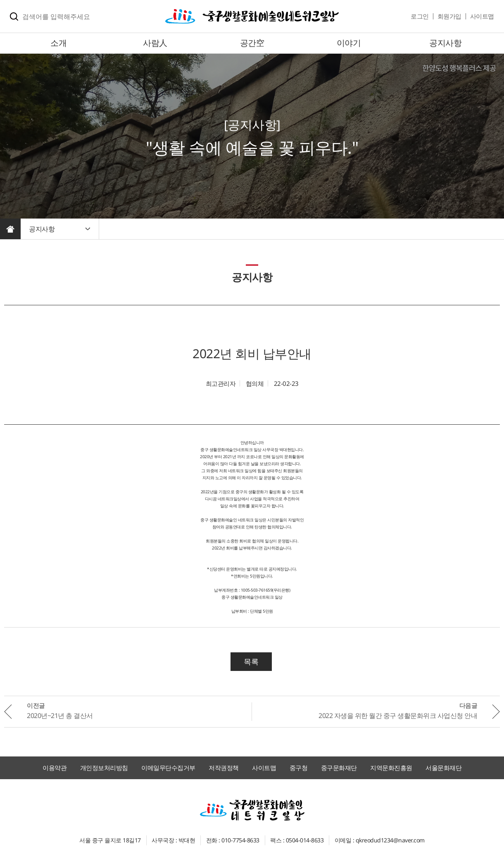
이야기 (349, 43)
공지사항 (445, 43)
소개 (58, 43)
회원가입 (449, 16)
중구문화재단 (339, 768)
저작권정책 (224, 768)
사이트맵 (482, 16)
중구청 (299, 768)
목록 (251, 661)
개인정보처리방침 (104, 768)
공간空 (252, 43)
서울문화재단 (443, 768)
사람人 (155, 43)
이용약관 (55, 768)
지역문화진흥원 (391, 768)
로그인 (420, 16)
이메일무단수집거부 (168, 768)
